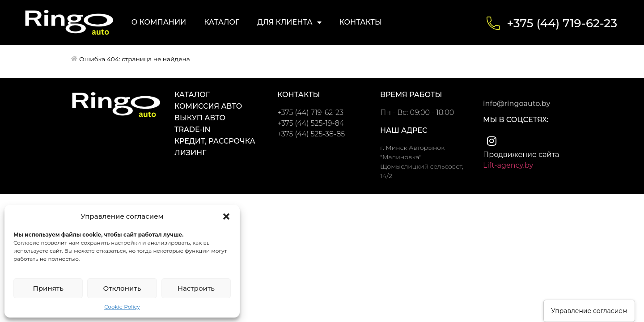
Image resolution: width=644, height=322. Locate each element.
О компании (159, 22)
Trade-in (192, 129)
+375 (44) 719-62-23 (562, 23)
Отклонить (122, 288)
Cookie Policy (122, 307)
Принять (48, 288)
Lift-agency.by (508, 165)
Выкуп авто (200, 118)
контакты (299, 95)
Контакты (361, 22)
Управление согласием (589, 311)
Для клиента (289, 22)
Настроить (196, 288)
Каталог (222, 22)
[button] (226, 216)
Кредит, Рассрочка (215, 141)
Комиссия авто (208, 106)
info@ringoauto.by (517, 104)
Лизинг (190, 153)
